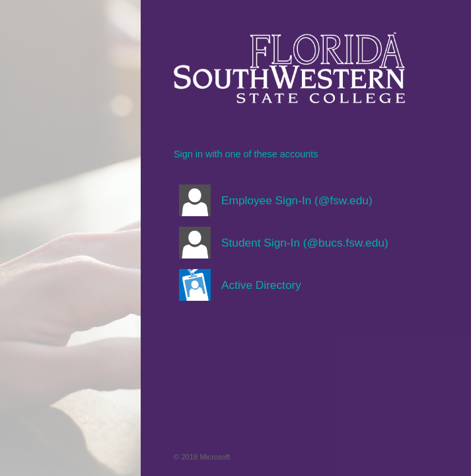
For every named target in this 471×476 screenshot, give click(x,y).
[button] (289, 200)
